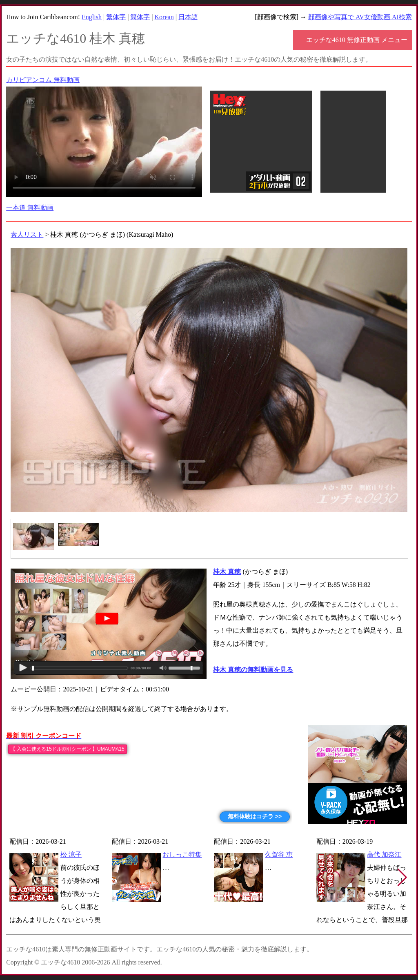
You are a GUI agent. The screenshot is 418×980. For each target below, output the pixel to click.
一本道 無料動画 (30, 208)
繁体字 (116, 17)
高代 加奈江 (384, 854)
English (92, 17)
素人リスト (27, 234)
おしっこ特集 (182, 854)
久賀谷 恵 (279, 854)
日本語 (188, 17)
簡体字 (140, 17)
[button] (402, 878)
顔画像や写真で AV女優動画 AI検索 (360, 17)
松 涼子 (71, 854)
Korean (164, 17)
